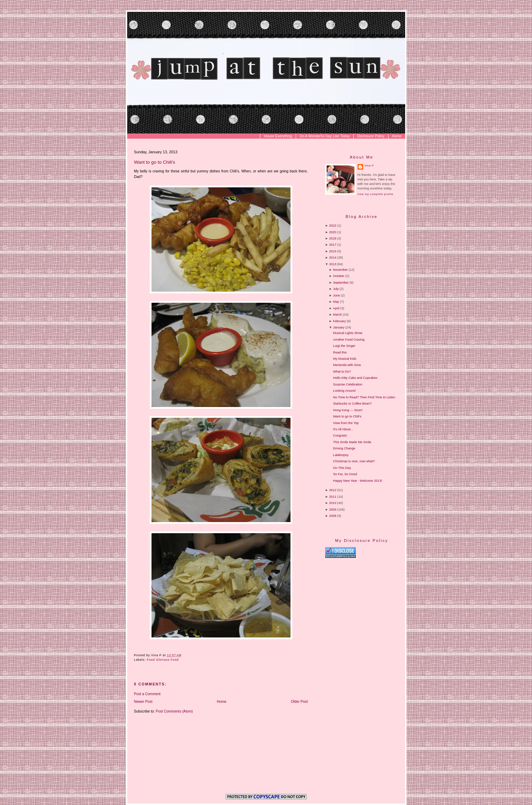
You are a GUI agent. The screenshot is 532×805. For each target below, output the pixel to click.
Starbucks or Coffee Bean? (353, 404)
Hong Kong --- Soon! (348, 410)
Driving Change (344, 448)
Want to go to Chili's (155, 162)
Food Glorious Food (163, 660)
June (336, 295)
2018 (333, 238)
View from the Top (346, 423)
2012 (333, 490)
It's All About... (343, 429)
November (340, 270)
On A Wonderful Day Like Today (325, 136)
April (336, 308)
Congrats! (340, 436)
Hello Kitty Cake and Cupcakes (355, 378)
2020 (333, 232)
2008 (333, 516)
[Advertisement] (384, 618)
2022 (333, 226)
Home (397, 136)
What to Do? (342, 372)
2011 (333, 497)
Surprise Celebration (348, 384)
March (337, 315)
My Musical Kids (345, 359)
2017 (333, 245)
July (336, 289)
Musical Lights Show (348, 333)
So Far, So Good (345, 474)
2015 (333, 251)
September (341, 283)
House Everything (278, 136)
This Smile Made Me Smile (352, 442)
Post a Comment (147, 694)
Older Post (299, 702)
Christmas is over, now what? (354, 461)
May (336, 302)
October (339, 276)
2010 (333, 503)
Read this (340, 352)
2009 (333, 510)
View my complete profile (375, 194)
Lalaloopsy (341, 455)
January (339, 327)
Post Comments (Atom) (174, 711)
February (339, 321)
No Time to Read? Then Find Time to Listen (364, 397)
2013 (333, 264)
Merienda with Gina (347, 365)
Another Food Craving (349, 340)
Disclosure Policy (371, 136)
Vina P (369, 166)
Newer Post (143, 702)
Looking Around (344, 391)
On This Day (342, 468)
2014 (333, 258)
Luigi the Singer (344, 346)
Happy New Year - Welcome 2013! (358, 481)
